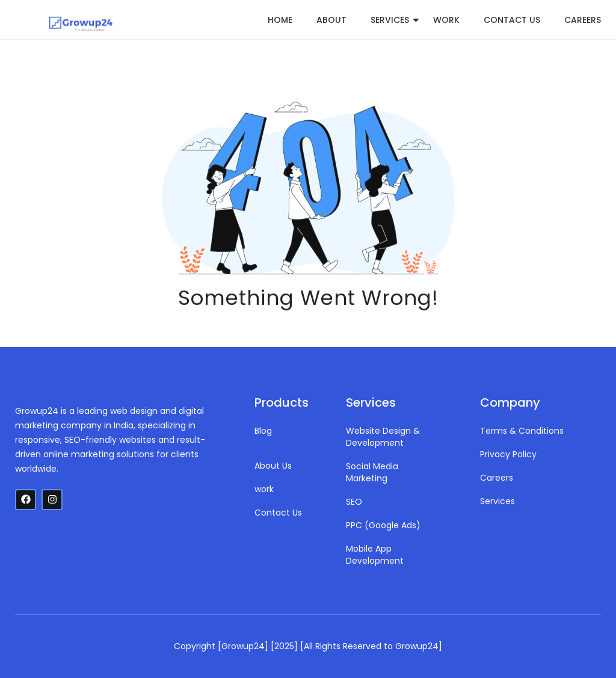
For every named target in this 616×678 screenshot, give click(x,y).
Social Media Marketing (372, 472)
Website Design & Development (383, 437)
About (331, 20)
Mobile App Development (375, 555)
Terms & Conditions (522, 431)
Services (390, 20)
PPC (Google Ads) (383, 525)
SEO (354, 502)
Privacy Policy (508, 454)
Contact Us (512, 20)
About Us (273, 466)
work (446, 20)
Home (280, 20)
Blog (263, 431)
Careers (583, 20)
